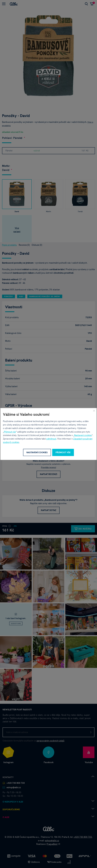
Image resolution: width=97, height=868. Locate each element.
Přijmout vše (10, 432)
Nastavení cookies (83, 435)
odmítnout (51, 439)
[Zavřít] (94, 411)
